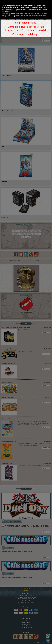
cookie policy (6, 12)
